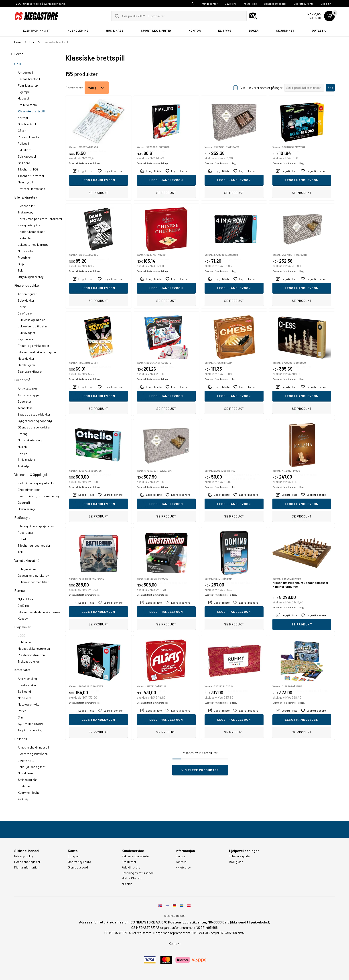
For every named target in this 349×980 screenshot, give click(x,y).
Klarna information (27, 867)
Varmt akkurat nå (27, 560)
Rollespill (24, 143)
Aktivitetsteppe (29, 395)
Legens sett (26, 760)
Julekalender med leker (33, 582)
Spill (18, 64)
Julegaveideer (27, 569)
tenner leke (25, 408)
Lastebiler (25, 238)
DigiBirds (24, 606)
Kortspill (23, 118)
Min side (127, 884)
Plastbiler (24, 257)
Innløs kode (250, 4)
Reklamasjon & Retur (136, 856)
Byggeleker (22, 627)
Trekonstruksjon (29, 661)
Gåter (22, 131)
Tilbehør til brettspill (31, 176)
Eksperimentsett (29, 490)
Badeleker (24, 401)
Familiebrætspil (28, 85)
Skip (21, 264)
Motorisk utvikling (30, 440)
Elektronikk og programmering (38, 496)
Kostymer (24, 786)
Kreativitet (22, 670)
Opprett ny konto (304, 4)
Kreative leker (27, 685)
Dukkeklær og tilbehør (33, 326)
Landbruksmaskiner (31, 232)
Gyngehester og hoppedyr (35, 421)
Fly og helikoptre (29, 225)
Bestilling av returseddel (138, 873)
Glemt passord (78, 867)
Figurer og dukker (27, 285)
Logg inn (326, 4)
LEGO (22, 636)
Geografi (24, 502)
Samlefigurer (27, 365)
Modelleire (24, 698)
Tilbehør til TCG (28, 169)
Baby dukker (26, 300)
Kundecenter (210, 4)
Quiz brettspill (27, 124)
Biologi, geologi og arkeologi (37, 483)
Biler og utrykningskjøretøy (36, 526)
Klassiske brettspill (31, 111)
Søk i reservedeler (275, 4)
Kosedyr (23, 618)
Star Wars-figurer (30, 371)
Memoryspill (26, 182)
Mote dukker (26, 358)
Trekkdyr (24, 466)
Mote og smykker (29, 704)
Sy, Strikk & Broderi (31, 724)
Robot (22, 539)
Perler (22, 711)
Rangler (23, 453)
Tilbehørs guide (239, 856)
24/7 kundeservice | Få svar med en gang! (41, 4)
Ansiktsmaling (27, 679)
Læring (23, 434)
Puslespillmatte (28, 137)
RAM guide (236, 862)
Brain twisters (27, 105)
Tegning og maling (30, 730)
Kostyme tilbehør (29, 792)
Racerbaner (26, 533)
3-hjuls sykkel (27, 460)
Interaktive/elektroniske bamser (39, 612)
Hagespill (24, 98)
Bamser (20, 590)
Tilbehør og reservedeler (34, 545)
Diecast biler (26, 206)
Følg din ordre (131, 867)
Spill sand (24, 691)
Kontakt (181, 862)
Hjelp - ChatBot (132, 878)
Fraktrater (129, 862)
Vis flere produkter (200, 770)
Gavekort (230, 4)
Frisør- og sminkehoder (33, 346)
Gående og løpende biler (34, 427)
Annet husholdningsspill (34, 747)
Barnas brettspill (29, 79)
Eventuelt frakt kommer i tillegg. (85, 183)
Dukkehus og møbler (31, 320)
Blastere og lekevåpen (33, 754)
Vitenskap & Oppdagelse (32, 474)
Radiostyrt (22, 517)
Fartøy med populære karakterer (40, 219)
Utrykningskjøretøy (31, 277)
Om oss (180, 856)
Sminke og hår (27, 780)
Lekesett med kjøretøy (33, 244)
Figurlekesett (27, 339)
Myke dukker (26, 599)
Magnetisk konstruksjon (34, 648)
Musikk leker (26, 773)
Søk (330, 88)
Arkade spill (26, 72)
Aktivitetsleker (28, 389)
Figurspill (24, 92)
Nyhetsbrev (183, 867)
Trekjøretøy (25, 212)
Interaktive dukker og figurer (37, 352)
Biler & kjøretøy (26, 197)
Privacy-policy (24, 856)
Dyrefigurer (25, 313)
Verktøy (23, 799)
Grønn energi (26, 509)
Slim (21, 717)
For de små (22, 380)
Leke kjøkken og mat (32, 767)
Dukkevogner (26, 333)
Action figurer (27, 294)
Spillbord (24, 163)
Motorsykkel (26, 251)
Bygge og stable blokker (34, 414)
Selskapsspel (27, 156)
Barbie (22, 307)
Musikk (22, 447)
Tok (20, 270)
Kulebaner (24, 642)
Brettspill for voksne (31, 189)
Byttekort (24, 150)
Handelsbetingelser (27, 862)
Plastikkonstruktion (31, 655)
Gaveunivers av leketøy (33, 575)
